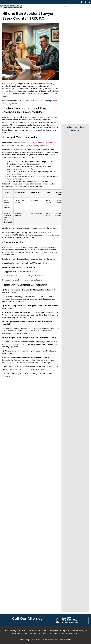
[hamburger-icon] (66, 7)
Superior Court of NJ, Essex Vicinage (25, 145)
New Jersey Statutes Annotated (44, 143)
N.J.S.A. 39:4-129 (30, 122)
